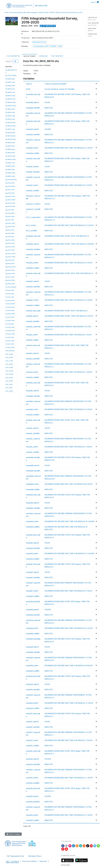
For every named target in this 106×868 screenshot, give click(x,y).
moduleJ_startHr (32, 353)
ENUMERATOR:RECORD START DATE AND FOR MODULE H (69, 273)
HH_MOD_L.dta (10, 129)
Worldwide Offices (35, 856)
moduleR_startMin (33, 652)
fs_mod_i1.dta (10, 337)
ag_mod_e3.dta (10, 203)
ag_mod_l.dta (10, 237)
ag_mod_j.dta (10, 230)
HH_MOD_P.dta (10, 146)
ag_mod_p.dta (10, 260)
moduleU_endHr (32, 778)
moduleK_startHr (33, 391)
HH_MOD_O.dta (10, 143)
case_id (29, 84)
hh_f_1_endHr (31, 225)
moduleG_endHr (32, 263)
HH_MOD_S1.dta (10, 156)
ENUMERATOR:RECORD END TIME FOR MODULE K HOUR (68, 409)
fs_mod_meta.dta (11, 287)
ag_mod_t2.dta (10, 284)
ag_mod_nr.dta (10, 247)
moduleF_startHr (32, 167)
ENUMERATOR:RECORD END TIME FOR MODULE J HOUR (68, 372)
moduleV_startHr (32, 796)
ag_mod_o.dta (10, 250)
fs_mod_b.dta (10, 294)
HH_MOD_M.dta (10, 133)
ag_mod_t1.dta (10, 280)
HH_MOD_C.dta (10, 82)
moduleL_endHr (32, 447)
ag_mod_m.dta (10, 240)
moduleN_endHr (32, 521)
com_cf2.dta (9, 374)
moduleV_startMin (33, 802)
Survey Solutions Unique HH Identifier (60, 89)
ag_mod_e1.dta (10, 196)
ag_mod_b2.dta (10, 186)
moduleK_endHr (32, 409)
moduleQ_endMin (33, 634)
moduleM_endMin (33, 489)
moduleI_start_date (33, 311)
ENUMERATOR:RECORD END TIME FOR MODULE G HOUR (68, 263)
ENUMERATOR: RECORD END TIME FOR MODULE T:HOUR (68, 740)
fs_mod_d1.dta (10, 300)
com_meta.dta (10, 351)
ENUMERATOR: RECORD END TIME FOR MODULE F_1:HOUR (69, 225)
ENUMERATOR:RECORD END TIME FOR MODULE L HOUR (68, 447)
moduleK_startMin (33, 396)
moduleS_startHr (33, 684)
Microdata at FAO (41, 6)
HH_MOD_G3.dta (11, 106)
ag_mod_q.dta (10, 263)
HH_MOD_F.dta (10, 92)
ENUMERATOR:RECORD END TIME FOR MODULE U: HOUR (69, 778)
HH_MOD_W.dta (10, 173)
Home (7, 12)
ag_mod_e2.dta (10, 200)
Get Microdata (48, 26)
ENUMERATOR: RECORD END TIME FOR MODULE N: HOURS (69, 521)
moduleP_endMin (33, 596)
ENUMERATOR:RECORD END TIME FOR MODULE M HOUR (69, 484)
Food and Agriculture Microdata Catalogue (23, 12)
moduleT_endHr (32, 740)
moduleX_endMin (33, 153)
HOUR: (47, 102)
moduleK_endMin (33, 415)
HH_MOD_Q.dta (10, 149)
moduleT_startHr (32, 722)
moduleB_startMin (33, 108)
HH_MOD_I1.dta (10, 112)
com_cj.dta (9, 388)
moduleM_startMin (33, 471)
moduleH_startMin (33, 287)
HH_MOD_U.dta (10, 166)
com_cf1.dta (9, 371)
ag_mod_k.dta (10, 233)
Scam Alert (43, 861)
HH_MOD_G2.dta (11, 102)
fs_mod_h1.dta (10, 327)
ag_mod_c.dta (10, 190)
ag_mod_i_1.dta (10, 223)
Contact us (16, 861)
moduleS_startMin (33, 690)
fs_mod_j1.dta (10, 344)
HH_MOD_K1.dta (10, 122)
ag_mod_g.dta (10, 213)
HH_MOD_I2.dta (10, 116)
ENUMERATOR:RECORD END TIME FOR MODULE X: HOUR (69, 148)
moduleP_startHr (33, 572)
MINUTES (49, 134)
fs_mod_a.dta (10, 290)
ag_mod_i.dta (10, 220)
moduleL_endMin (33, 452)
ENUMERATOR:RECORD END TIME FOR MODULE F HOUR (68, 185)
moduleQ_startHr (33, 610)
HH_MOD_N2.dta (11, 139)
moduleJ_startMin (33, 359)
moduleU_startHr (33, 759)
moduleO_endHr (32, 553)
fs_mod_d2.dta (10, 304)
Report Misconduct (12, 863)
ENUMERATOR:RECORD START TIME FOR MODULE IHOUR (69, 316)
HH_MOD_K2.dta (10, 126)
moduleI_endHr (32, 335)
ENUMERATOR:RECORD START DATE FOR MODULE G (67, 236)
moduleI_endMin (32, 340)
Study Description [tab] (13, 56)
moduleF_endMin (33, 191)
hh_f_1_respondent (33, 217)
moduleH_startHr (33, 281)
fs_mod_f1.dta (10, 317)
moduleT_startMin (33, 727)
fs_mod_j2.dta (10, 347)
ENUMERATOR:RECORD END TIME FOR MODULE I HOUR (68, 335)
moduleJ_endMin (33, 377)
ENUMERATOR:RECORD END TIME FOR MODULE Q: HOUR (69, 628)
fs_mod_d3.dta (10, 307)
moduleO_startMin (33, 548)
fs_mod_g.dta (10, 324)
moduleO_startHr (33, 543)
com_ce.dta (9, 367)
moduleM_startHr (33, 465)
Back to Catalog (13, 834)
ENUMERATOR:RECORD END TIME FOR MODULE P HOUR (68, 591)
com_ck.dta (9, 391)
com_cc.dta (9, 361)
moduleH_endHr (32, 300)
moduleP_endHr (32, 591)
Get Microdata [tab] (57, 56)
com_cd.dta (9, 364)
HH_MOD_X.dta (10, 176)
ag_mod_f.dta (10, 210)
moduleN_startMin (33, 508)
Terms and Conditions (29, 861)
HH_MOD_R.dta (10, 153)
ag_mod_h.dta (10, 216)
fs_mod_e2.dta (10, 314)
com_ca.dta (9, 354)
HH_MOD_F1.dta (10, 96)
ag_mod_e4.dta (10, 206)
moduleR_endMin (33, 671)
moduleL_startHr (32, 428)
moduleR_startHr (33, 647)
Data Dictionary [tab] (30, 56)
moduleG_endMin (33, 268)
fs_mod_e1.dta (10, 310)
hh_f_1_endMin (31, 231)
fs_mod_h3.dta (10, 334)
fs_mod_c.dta (10, 297)
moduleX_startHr (33, 129)
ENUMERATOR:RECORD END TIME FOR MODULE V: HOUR (68, 815)
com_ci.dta (9, 384)
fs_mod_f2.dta (10, 320)
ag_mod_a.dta (10, 183)
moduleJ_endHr (32, 372)
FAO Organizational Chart (15, 856)
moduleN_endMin (33, 527)
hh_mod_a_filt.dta (11, 75)
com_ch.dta (9, 381)
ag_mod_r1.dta (10, 270)
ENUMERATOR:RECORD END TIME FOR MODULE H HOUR (68, 300)
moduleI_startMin (33, 321)
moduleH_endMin (33, 305)
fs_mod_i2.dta (10, 341)
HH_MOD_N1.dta (10, 136)
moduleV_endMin (33, 820)
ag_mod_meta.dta (11, 179)
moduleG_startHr (33, 244)
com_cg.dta (9, 378)
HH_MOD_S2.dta (10, 159)
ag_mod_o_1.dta (10, 253)
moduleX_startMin (33, 134)
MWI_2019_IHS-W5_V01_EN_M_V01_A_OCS (69, 12)
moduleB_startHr (33, 102)
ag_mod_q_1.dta (10, 267)
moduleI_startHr (32, 316)
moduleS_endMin (33, 708)
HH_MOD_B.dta (10, 79)
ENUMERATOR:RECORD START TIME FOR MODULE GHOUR (69, 244)
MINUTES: (49, 108)
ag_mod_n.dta (10, 243)
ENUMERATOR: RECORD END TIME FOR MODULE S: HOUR (69, 703)
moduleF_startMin (33, 172)
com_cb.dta (9, 357)
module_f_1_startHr (33, 204)
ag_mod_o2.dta (10, 257)
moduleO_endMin (33, 559)
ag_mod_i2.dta (10, 226)
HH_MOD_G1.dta (10, 99)
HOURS (48, 129)
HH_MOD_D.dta (10, 86)
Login (92, 2)
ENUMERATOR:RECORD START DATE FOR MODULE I (66, 311)
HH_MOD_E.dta (10, 89)
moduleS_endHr (32, 703)
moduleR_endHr (32, 666)
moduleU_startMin (33, 764)
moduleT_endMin (33, 746)
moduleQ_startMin (33, 615)
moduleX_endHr (32, 148)
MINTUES (49, 321)
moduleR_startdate (33, 639)
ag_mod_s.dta (10, 277)
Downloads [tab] (43, 56)
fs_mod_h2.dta (10, 331)
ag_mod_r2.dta (10, 273)
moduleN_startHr (33, 503)
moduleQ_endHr (32, 628)
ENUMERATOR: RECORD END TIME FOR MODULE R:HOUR (69, 666)
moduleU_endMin (33, 783)
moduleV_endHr (32, 815)
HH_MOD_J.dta (10, 119)
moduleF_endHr (32, 185)
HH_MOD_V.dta (10, 169)
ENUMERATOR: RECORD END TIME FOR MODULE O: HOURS (69, 553)
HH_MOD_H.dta (10, 109)
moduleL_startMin (33, 433)
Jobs (8, 861)
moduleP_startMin (33, 577)
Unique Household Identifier (56, 84)
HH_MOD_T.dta (10, 163)
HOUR (47, 167)
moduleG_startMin (33, 249)
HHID (28, 89)
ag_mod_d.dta (10, 193)
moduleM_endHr (32, 484)
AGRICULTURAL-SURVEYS (47, 12)
